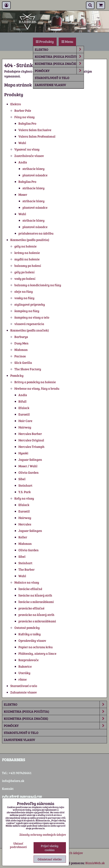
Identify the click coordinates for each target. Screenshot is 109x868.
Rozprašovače (29, 660)
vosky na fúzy (24, 298)
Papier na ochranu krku (35, 647)
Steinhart (25, 485)
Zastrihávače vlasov (29, 156)
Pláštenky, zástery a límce (37, 653)
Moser (23, 194)
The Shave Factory (28, 369)
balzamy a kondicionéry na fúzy (38, 285)
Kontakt (8, 789)
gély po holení (24, 272)
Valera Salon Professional (37, 136)
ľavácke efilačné (30, 589)
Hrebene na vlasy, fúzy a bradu (37, 388)
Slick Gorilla (23, 362)
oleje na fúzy (24, 291)
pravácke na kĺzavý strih (36, 615)
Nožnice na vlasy (27, 582)
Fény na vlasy (24, 117)
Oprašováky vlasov (32, 640)
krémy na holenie (27, 253)
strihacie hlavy (33, 169)
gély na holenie (25, 246)
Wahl (22, 143)
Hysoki (23, 453)
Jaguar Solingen (30, 459)
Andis (23, 162)
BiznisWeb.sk (95, 863)
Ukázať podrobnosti (18, 845)
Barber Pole (23, 110)
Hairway (25, 427)
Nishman (21, 350)
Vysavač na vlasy (27, 149)
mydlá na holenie (27, 259)
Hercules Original (31, 440)
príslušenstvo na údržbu (36, 233)
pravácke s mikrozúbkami (37, 621)
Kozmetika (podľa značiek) (59, 64)
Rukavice (25, 666)
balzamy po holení (28, 266)
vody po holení (25, 278)
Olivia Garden (29, 472)
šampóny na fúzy (27, 311)
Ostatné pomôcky (27, 628)
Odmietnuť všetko (50, 859)
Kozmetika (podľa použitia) (59, 57)
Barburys (21, 337)
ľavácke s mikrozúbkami (36, 602)
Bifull (22, 401)
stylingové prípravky (30, 304)
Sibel (22, 479)
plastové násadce (35, 175)
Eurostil (24, 414)
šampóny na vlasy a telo (32, 317)
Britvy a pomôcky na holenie (35, 382)
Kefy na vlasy (24, 498)
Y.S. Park (25, 492)
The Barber (26, 569)
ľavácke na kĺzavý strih (35, 595)
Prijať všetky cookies (50, 848)
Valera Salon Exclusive (35, 130)
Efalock (24, 408)
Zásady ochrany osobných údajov (43, 834)
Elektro (59, 49)
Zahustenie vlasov (50, 85)
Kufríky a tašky (30, 634)
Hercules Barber (30, 434)
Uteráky (24, 673)
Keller (23, 537)
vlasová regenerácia (29, 324)
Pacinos (20, 356)
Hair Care (25, 421)
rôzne (23, 679)
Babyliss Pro (27, 123)
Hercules (25, 524)
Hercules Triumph (31, 447)
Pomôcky (59, 71)
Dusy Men (21, 343)
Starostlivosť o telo (52, 78)
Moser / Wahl (28, 466)
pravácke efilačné (31, 608)
